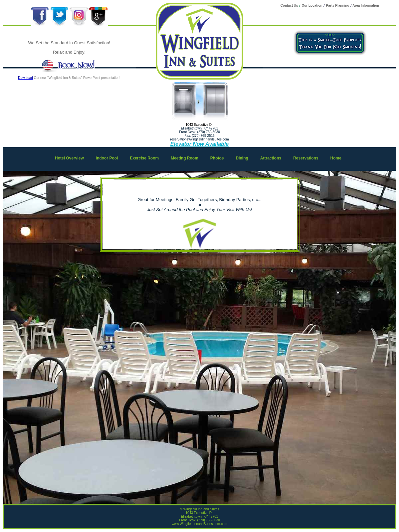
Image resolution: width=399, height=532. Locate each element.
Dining (242, 158)
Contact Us (289, 5)
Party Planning (338, 5)
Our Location (312, 5)
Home (336, 158)
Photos (217, 158)
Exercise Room (144, 158)
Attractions (271, 158)
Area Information (365, 5)
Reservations (306, 158)
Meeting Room (185, 158)
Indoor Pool (107, 158)
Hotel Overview (69, 158)
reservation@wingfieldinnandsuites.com (199, 139)
